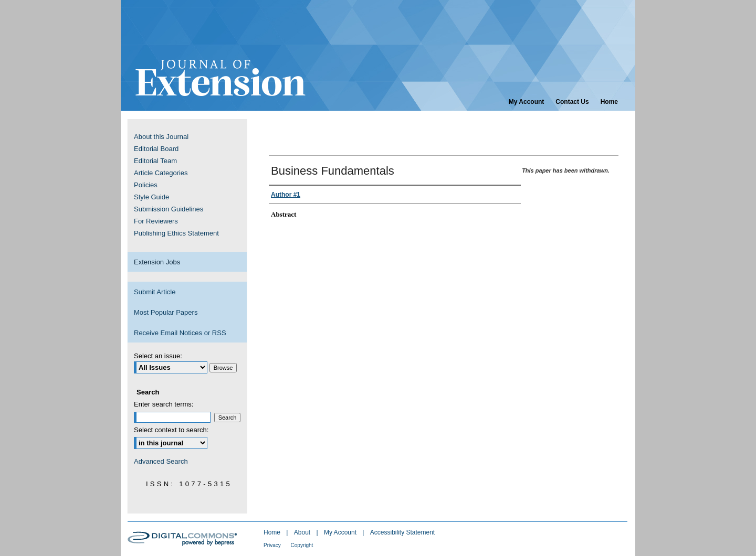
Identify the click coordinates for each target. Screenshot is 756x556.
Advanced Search (161, 461)
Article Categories (161, 173)
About (303, 532)
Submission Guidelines (169, 209)
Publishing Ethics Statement (176, 233)
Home (273, 532)
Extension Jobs (157, 262)
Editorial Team (155, 161)
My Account (341, 532)
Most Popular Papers (166, 312)
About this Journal (161, 137)
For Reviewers (156, 221)
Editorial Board (156, 149)
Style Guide (151, 197)
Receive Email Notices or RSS (180, 333)
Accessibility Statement (402, 532)
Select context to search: (171, 430)
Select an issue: (158, 356)
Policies (146, 185)
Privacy (273, 545)
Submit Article (155, 292)
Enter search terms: (164, 404)
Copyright (302, 545)
